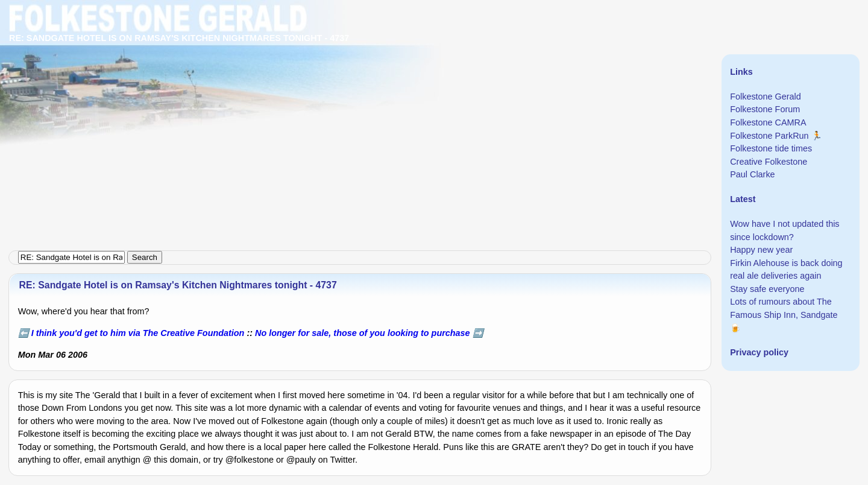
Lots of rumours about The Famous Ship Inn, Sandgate (784, 308)
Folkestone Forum (765, 109)
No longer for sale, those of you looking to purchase (363, 333)
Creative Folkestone (769, 162)
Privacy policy (759, 352)
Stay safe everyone (767, 289)
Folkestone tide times (771, 148)
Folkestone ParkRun (769, 136)
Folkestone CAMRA (768, 122)
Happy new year (761, 250)
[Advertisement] (362, 84)
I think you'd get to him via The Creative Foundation (138, 333)
